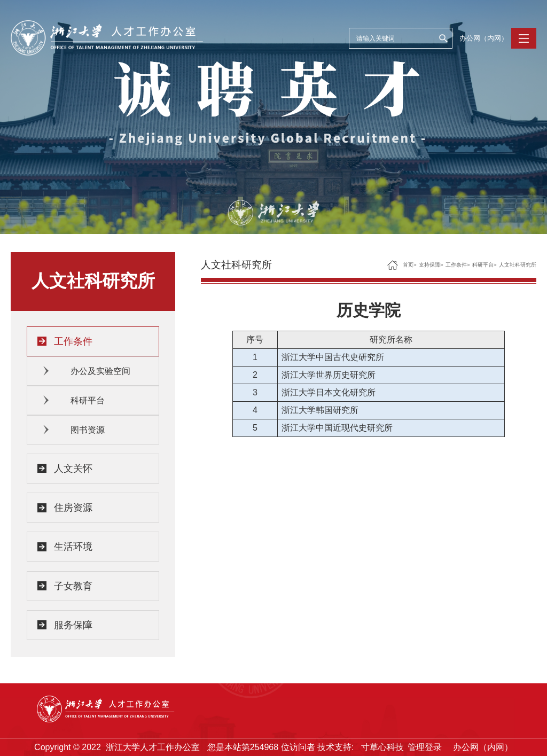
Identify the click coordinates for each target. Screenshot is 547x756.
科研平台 (88, 400)
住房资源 (73, 508)
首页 (408, 265)
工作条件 (73, 341)
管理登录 (425, 747)
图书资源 (88, 430)
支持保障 (429, 265)
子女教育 (73, 586)
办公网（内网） (484, 38)
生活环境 (73, 547)
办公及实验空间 (100, 371)
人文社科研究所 (518, 265)
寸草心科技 (382, 747)
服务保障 (73, 625)
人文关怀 (73, 469)
